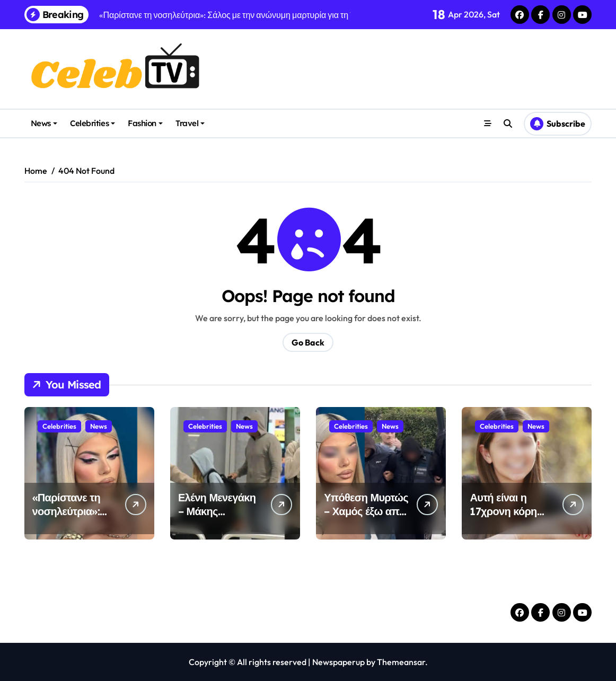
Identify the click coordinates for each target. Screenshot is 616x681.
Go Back (308, 342)
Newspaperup (338, 662)
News (44, 123)
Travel (190, 123)
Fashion (145, 123)
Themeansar (401, 662)
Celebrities (93, 123)
